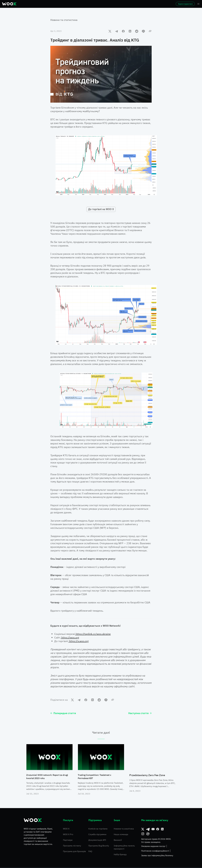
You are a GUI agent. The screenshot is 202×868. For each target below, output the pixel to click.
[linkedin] (130, 31)
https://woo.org (70, 637)
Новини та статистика (64, 20)
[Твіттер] (143, 830)
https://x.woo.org (79, 641)
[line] (143, 31)
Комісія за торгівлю (98, 829)
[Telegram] (148, 830)
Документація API (97, 841)
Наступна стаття (140, 713)
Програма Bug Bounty (99, 846)
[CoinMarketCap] (148, 835)
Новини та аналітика (124, 829)
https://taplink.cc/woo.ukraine (93, 634)
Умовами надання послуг (153, 847)
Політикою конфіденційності (155, 852)
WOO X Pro (68, 835)
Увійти (158, 4)
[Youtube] (153, 830)
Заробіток (115, 4)
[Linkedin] (162, 830)
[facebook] (123, 31)
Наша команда (121, 835)
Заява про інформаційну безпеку (157, 856)
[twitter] (110, 31)
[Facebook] (158, 830)
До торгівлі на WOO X (101, 209)
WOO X (66, 829)
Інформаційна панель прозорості (124, 848)
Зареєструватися (178, 4)
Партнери (68, 841)
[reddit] (137, 31)
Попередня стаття (63, 713)
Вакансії (118, 841)
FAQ (90, 852)
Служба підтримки (97, 835)
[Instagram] (143, 835)
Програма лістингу (72, 846)
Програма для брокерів (74, 852)
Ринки (45, 4)
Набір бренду (120, 855)
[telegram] (117, 31)
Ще (149, 4)
